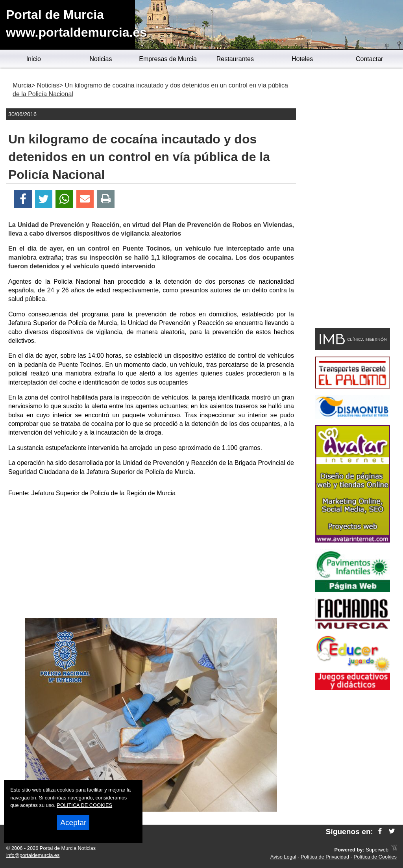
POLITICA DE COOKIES (84, 805)
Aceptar (73, 822)
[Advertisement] (151, 559)
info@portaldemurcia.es (33, 855)
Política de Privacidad (325, 857)
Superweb (377, 850)
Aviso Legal (283, 857)
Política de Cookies (375, 857)
